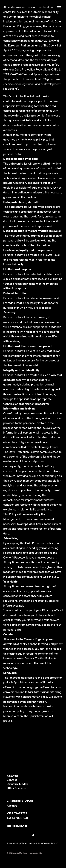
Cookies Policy (44, 658)
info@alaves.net (17, 826)
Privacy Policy (13, 843)
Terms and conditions (32, 843)
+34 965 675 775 (17, 813)
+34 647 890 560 (17, 818)
